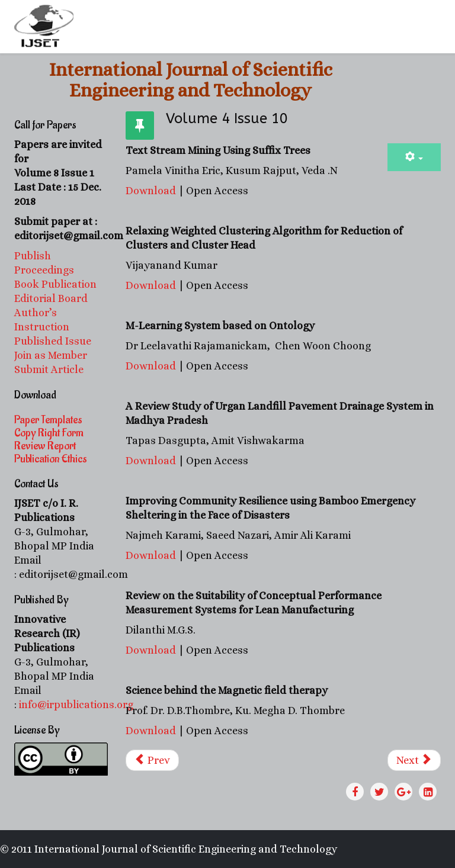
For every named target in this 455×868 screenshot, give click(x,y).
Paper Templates (48, 420)
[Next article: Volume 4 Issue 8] (414, 760)
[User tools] (414, 157)
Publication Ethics (51, 459)
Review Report (45, 446)
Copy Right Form (49, 433)
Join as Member (51, 355)
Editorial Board (52, 298)
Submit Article (49, 369)
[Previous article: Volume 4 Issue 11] (153, 760)
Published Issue (53, 341)
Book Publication (55, 284)
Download (151, 191)
